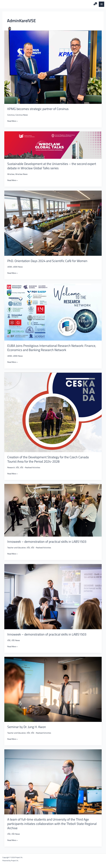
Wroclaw (11, 174)
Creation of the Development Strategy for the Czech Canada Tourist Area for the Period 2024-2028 (48, 459)
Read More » (12, 121)
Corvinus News (22, 115)
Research (11, 467)
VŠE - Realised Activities (30, 467)
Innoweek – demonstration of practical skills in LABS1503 (47, 542)
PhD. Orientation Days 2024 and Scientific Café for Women (47, 261)
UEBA (10, 267)
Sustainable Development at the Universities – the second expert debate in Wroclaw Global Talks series (52, 166)
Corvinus (11, 115)
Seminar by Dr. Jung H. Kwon (27, 727)
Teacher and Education (17, 547)
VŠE (17, 467)
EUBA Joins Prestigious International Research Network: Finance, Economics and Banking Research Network (52, 348)
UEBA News (18, 267)
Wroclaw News (21, 174)
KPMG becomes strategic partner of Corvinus (38, 109)
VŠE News (16, 640)
